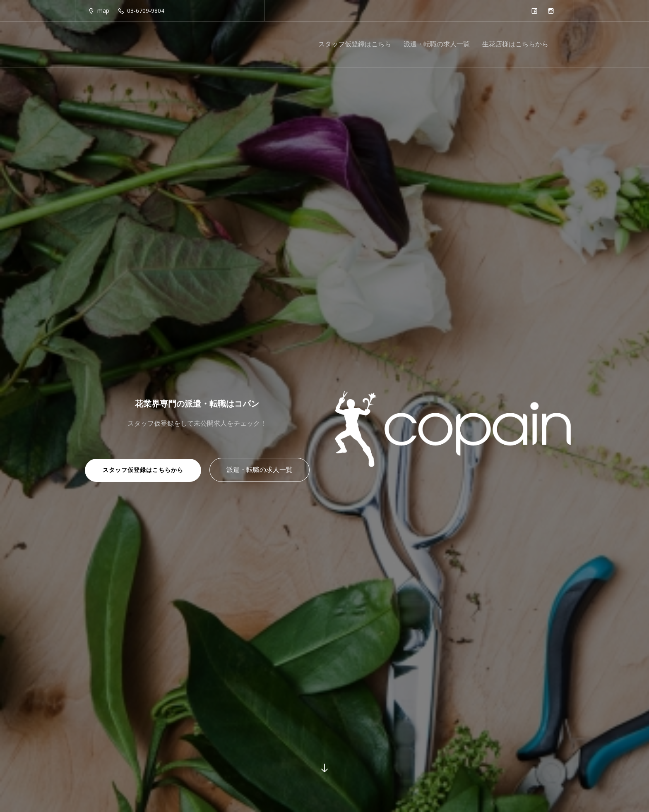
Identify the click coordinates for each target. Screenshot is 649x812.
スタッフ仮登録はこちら (355, 44)
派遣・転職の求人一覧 (437, 44)
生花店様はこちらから (515, 44)
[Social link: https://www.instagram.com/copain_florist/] (553, 11)
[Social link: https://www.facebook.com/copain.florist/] (536, 11)
